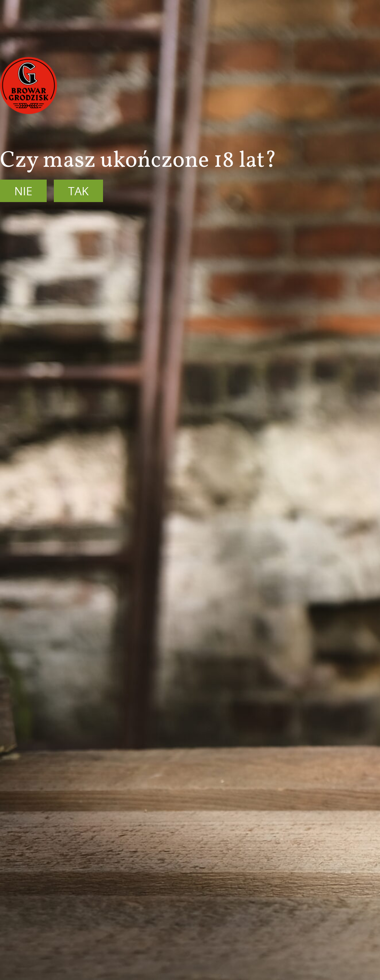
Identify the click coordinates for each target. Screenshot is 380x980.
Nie (23, 191)
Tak (78, 191)
